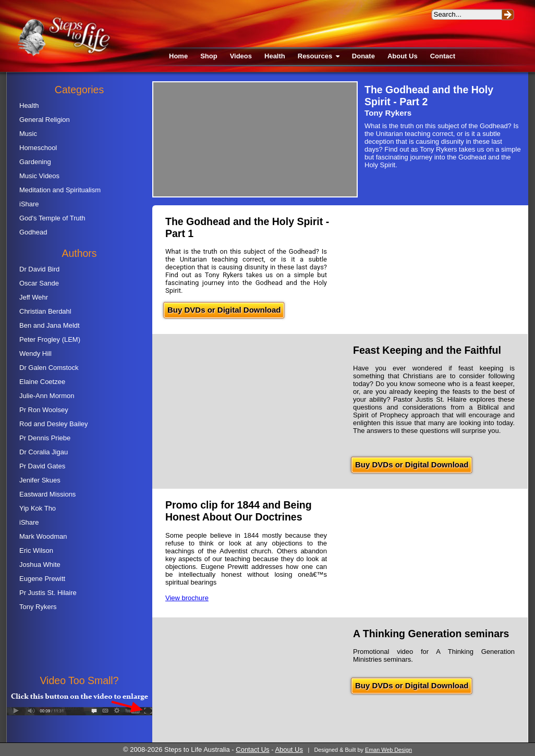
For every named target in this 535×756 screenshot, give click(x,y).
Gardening (35, 162)
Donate (363, 56)
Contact (443, 56)
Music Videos (39, 176)
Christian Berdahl (45, 311)
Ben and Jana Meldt (50, 325)
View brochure (187, 598)
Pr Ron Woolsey (44, 410)
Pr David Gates (42, 466)
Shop (209, 56)
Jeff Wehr (34, 297)
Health (275, 56)
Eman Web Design (388, 750)
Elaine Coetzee (42, 382)
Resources (319, 56)
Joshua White (40, 565)
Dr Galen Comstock (49, 368)
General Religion (45, 120)
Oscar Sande (39, 283)
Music (28, 134)
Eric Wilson (36, 550)
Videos (241, 56)
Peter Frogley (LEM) (50, 339)
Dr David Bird (39, 269)
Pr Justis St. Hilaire (48, 593)
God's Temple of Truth (52, 218)
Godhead (33, 232)
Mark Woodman (43, 536)
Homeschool (38, 148)
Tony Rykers (38, 607)
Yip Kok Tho (38, 508)
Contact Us (252, 749)
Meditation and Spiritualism (60, 190)
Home (178, 56)
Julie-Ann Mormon (47, 396)
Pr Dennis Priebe (45, 438)
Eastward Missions (47, 494)
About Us (403, 56)
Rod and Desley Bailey (54, 424)
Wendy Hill (35, 354)
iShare (29, 204)
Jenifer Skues (40, 480)
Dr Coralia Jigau (44, 452)
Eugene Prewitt (42, 579)
